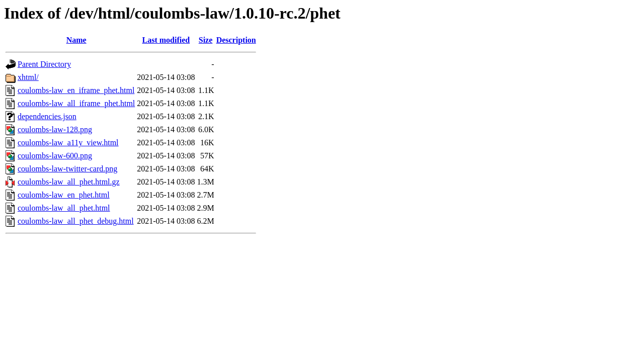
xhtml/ (28, 77)
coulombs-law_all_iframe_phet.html (76, 103)
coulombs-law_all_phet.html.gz (69, 182)
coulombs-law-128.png (55, 129)
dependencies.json (47, 116)
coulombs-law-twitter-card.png (67, 169)
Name (76, 40)
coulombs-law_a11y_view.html (68, 143)
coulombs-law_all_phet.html (64, 208)
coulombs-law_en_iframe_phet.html (76, 90)
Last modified (166, 40)
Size (206, 40)
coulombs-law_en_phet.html (64, 195)
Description (236, 40)
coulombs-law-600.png (55, 156)
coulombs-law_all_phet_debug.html (76, 221)
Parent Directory (44, 64)
